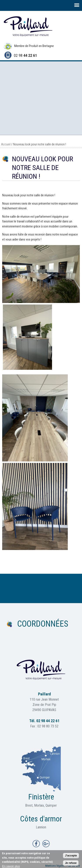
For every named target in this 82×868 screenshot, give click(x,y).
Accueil (6, 144)
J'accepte (71, 856)
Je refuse (71, 864)
